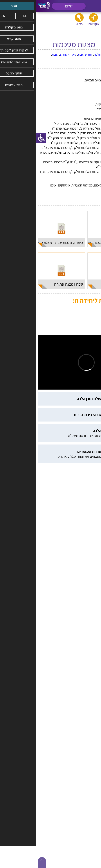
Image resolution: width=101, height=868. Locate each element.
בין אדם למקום (77, 54)
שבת (19, 54)
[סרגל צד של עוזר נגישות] (5, 138)
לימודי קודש (32, 54)
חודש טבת (49, 54)
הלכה (62, 54)
